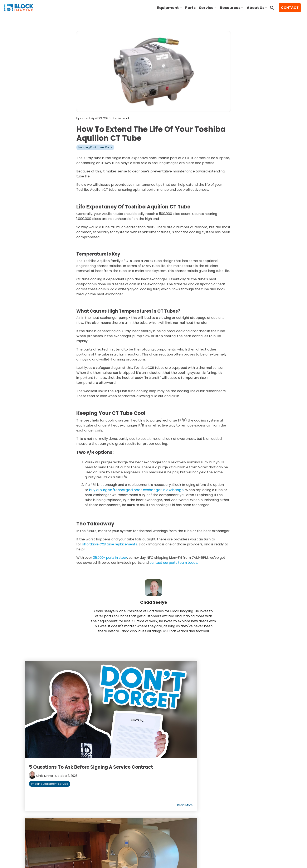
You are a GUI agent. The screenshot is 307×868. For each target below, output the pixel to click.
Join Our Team (40, 786)
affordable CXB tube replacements (111, 544)
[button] (249, 819)
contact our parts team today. (175, 562)
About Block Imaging (45, 775)
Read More (95, 753)
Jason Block (220, 726)
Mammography (257, 740)
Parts (190, 8)
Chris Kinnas (47, 728)
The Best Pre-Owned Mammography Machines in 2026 (237, 714)
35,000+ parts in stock (111, 557)
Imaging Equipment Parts (95, 147)
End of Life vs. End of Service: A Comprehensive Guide (152, 714)
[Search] (272, 8)
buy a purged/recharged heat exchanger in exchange (133, 490)
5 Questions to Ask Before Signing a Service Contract (62, 717)
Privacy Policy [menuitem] (66, 830)
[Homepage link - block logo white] (42, 823)
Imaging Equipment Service (51, 736)
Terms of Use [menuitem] (39, 830)
